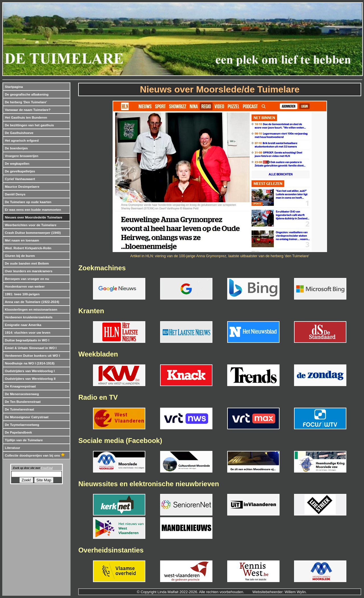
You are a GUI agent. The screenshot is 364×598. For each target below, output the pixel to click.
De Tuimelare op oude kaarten (28, 202)
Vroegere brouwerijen (22, 156)
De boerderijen (16, 148)
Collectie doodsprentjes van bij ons (35, 455)
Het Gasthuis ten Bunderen (26, 117)
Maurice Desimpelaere (22, 187)
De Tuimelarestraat (19, 409)
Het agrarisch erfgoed (22, 141)
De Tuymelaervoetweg (22, 425)
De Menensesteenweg (22, 394)
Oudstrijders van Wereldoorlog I (30, 371)
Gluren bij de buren (20, 256)
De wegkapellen (17, 164)
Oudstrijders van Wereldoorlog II (30, 379)
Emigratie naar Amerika (23, 325)
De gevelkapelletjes (20, 171)
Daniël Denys (15, 194)
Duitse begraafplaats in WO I (27, 340)
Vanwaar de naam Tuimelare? (28, 110)
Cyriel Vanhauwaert (20, 179)
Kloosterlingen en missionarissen (31, 310)
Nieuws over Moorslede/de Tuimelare (34, 217)
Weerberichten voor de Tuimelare (31, 225)
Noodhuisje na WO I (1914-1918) (30, 363)
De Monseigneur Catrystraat (27, 417)
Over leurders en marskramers (29, 271)
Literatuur (13, 448)
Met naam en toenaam (22, 240)
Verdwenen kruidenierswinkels (29, 317)
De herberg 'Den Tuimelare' (26, 102)
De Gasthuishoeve (19, 133)
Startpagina (14, 87)
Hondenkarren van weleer (25, 286)
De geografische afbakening (27, 94)
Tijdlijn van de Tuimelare (24, 440)
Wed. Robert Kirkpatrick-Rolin (28, 248)
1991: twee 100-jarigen (22, 294)
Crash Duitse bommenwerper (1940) (33, 233)
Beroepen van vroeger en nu (27, 279)
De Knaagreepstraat (20, 386)
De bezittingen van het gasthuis (29, 125)
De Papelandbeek (18, 432)
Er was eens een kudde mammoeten (33, 210)
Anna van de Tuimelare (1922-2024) (32, 302)
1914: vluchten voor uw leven (28, 333)
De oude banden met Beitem (27, 263)
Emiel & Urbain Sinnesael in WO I (31, 348)
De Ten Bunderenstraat (23, 402)
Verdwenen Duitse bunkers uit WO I (32, 356)
